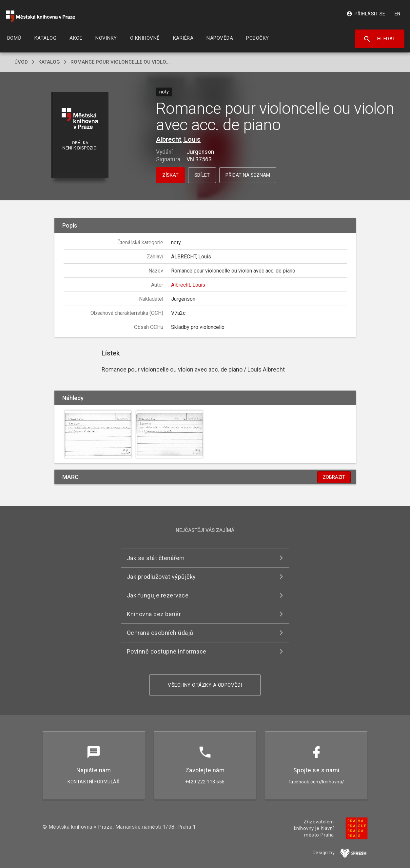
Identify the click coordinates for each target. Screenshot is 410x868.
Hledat (379, 39)
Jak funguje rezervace (158, 595)
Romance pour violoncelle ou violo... (120, 62)
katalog (49, 62)
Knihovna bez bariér (154, 614)
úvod (21, 62)
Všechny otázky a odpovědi (205, 685)
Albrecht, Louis (178, 139)
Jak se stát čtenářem (156, 558)
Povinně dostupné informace (167, 651)
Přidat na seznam (248, 175)
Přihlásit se (366, 14)
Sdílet (202, 175)
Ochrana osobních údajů (160, 633)
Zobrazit (334, 477)
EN (398, 14)
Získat (170, 175)
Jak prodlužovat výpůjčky (161, 577)
